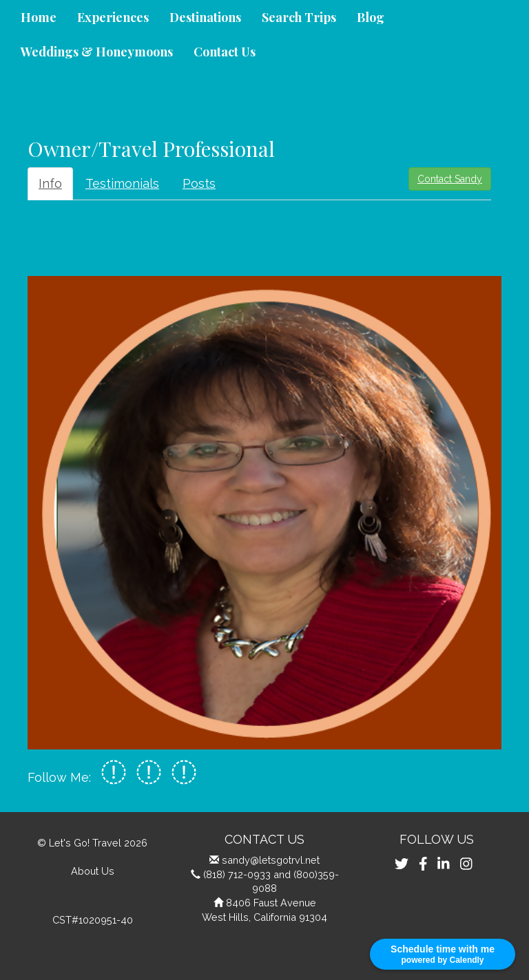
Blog (371, 17)
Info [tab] (50, 183)
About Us (93, 871)
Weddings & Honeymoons (97, 52)
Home (39, 17)
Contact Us (225, 52)
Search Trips (299, 17)
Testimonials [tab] (122, 183)
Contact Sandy (450, 179)
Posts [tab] (199, 183)
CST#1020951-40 (93, 920)
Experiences (113, 17)
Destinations (205, 17)
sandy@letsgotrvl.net (271, 860)
